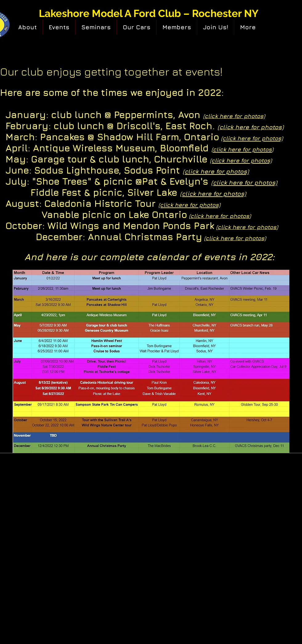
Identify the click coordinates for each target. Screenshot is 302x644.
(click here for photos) (235, 238)
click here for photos (220, 216)
